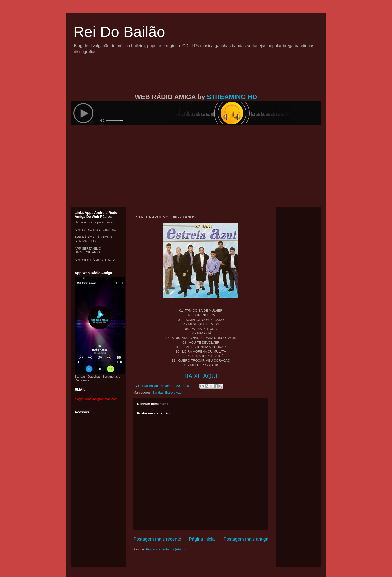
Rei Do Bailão (119, 32)
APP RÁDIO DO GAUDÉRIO (96, 230)
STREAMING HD (232, 97)
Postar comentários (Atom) (166, 549)
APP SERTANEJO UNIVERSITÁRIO (88, 250)
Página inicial (202, 539)
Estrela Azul (174, 393)
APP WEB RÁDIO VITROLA (95, 260)
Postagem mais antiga (246, 539)
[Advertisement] (196, 80)
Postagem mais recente (157, 539)
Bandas (158, 393)
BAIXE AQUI (201, 376)
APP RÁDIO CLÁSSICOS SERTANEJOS (93, 239)
